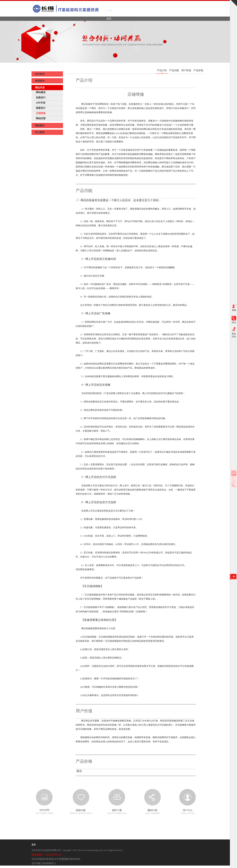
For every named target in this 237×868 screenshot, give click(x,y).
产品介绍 (162, 70)
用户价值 (186, 70)
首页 (34, 845)
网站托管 (41, 118)
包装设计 (41, 98)
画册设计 (41, 108)
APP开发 (41, 103)
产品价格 (198, 70)
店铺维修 (41, 113)
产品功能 (174, 70)
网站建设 (41, 92)
